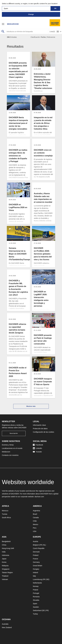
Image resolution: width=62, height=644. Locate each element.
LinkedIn (37, 448)
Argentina (36, 511)
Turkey (35, 614)
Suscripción (14, 433)
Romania (36, 597)
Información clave (39, 425)
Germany (36, 562)
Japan (4, 559)
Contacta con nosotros (10, 455)
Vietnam (5, 579)
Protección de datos (40, 429)
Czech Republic (39, 548)
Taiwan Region (7, 572)
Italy (34, 576)
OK (55, 8)
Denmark (36, 552)
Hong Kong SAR (8, 548)
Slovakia (36, 600)
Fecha (43, 37)
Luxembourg (38, 579)
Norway (36, 586)
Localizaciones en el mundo (12, 448)
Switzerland (37, 610)
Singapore (6, 569)
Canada (36, 518)
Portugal (36, 593)
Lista (52, 32)
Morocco (5, 511)
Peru (35, 528)
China (4, 545)
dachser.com (39, 497)
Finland (36, 555)
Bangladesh (6, 541)
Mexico (35, 524)
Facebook (38, 445)
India (4, 552)
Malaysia (5, 566)
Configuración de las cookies (43, 432)
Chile (35, 521)
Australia (5, 624)
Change (31, 14)
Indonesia (6, 555)
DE (48, 579)
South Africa (6, 518)
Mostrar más (31, 406)
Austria (35, 541)
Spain (35, 604)
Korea (4, 562)
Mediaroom (13, 24)
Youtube (37, 452)
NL (44, 545)
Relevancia (51, 37)
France (35, 559)
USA (35, 531)
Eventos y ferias (8, 445)
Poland (35, 590)
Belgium (36, 545)
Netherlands (37, 583)
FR (41, 545)
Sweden (36, 607)
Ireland (35, 572)
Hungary (36, 569)
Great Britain (38, 566)
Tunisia (5, 514)
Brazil (35, 514)
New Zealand (7, 627)
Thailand (5, 576)
